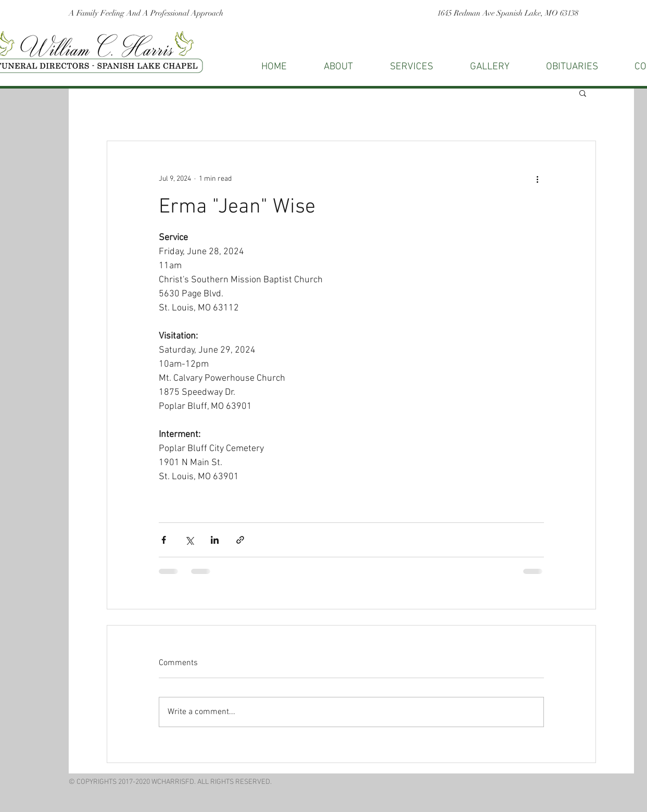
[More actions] (538, 179)
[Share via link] (240, 540)
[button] (583, 93)
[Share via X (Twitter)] (189, 540)
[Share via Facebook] (164, 540)
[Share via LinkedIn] (215, 540)
